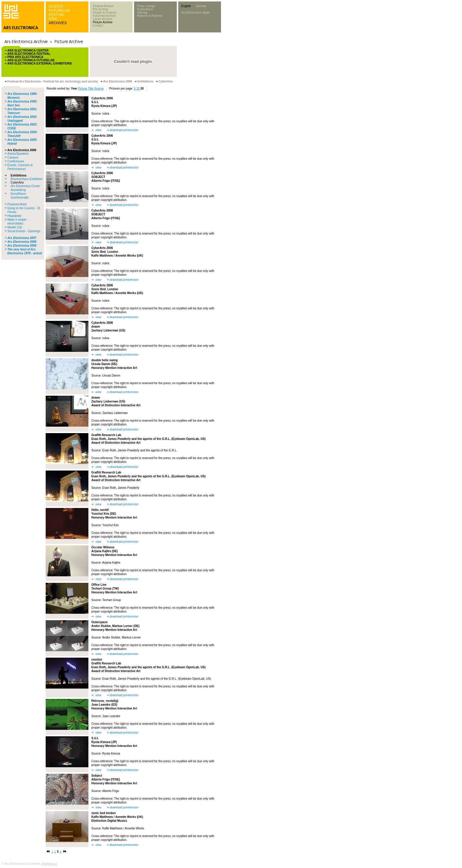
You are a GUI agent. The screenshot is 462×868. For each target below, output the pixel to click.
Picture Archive (103, 22)
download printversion (124, 130)
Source (99, 89)
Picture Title (86, 89)
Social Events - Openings (24, 231)
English (186, 6)
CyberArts (17, 183)
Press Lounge (146, 6)
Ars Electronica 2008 (22, 242)
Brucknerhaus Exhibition (27, 179)
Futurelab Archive (104, 16)
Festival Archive (103, 6)
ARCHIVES (58, 23)
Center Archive (103, 19)
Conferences (16, 161)
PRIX (53, 19)
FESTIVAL (57, 15)
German (201, 6)
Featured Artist (17, 204)
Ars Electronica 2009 (22, 246)
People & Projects (105, 13)
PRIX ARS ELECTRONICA (25, 57)
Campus (13, 157)
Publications (145, 9)
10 (138, 89)
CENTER (56, 6)
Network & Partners (150, 16)
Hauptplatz (14, 216)
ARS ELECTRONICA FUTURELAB (31, 60)
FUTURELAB (59, 11)
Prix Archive (101, 9)
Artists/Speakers (18, 154)
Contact (98, 25)
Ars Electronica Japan (195, 13)
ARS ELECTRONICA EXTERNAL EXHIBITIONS (40, 63)
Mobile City (15, 227)
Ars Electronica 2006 (22, 150)
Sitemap (142, 13)
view (98, 130)
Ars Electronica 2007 (22, 238)
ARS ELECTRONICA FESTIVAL (29, 54)
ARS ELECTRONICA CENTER (28, 51)
